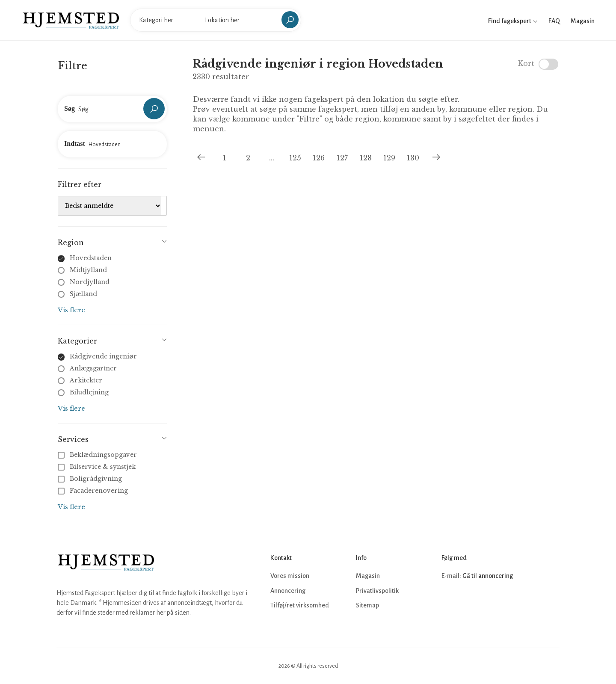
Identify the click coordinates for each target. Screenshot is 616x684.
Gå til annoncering (488, 576)
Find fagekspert (513, 21)
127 (342, 158)
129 (389, 158)
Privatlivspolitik (377, 591)
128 (366, 158)
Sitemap (367, 605)
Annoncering (288, 591)
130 (413, 158)
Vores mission (290, 576)
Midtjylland (88, 270)
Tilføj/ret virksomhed (300, 605)
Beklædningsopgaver (98, 455)
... (272, 158)
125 (295, 158)
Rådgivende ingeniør (103, 356)
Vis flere (71, 310)
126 (319, 158)
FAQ (554, 21)
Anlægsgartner (93, 368)
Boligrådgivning (91, 479)
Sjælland (83, 294)
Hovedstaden (91, 258)
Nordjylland (90, 282)
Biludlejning (89, 392)
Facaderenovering (94, 491)
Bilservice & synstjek (98, 467)
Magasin (583, 21)
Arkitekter (86, 380)
